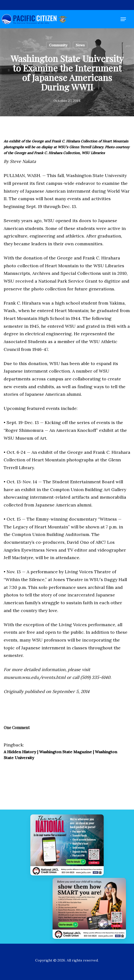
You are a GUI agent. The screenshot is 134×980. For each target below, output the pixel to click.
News (80, 45)
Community (58, 45)
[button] (123, 19)
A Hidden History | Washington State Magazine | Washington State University (60, 755)
